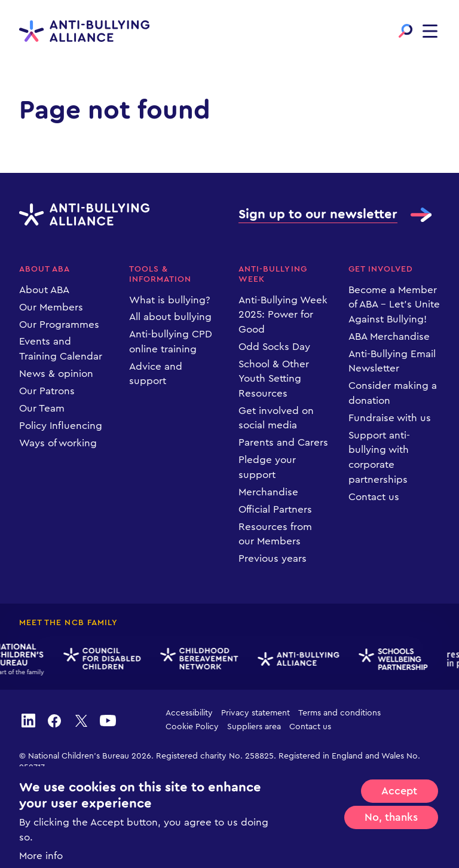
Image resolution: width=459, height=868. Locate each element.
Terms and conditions (339, 713)
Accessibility (189, 713)
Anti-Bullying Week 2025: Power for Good (283, 315)
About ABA (45, 269)
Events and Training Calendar (61, 349)
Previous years (273, 558)
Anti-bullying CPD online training (171, 342)
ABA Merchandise (389, 336)
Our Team (42, 408)
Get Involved (381, 269)
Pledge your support (267, 467)
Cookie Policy (192, 727)
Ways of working (58, 443)
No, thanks (391, 835)
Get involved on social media (276, 418)
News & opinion (56, 374)
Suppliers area (254, 727)
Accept (399, 808)
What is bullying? (170, 300)
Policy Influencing (61, 426)
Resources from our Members (275, 534)
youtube (108, 720)
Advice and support (156, 374)
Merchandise (268, 492)
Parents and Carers (283, 442)
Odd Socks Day (274, 347)
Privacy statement (255, 713)
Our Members (51, 307)
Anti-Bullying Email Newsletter (392, 361)
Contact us (374, 497)
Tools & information (160, 274)
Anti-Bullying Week (273, 274)
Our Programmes (59, 325)
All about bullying (170, 317)
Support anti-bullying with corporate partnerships (379, 457)
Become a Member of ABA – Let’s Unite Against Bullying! (394, 304)
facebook (54, 720)
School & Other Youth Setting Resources (274, 379)
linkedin (28, 720)
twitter (81, 720)
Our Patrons (47, 391)
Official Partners (275, 509)
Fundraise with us (390, 418)
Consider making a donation (393, 393)
